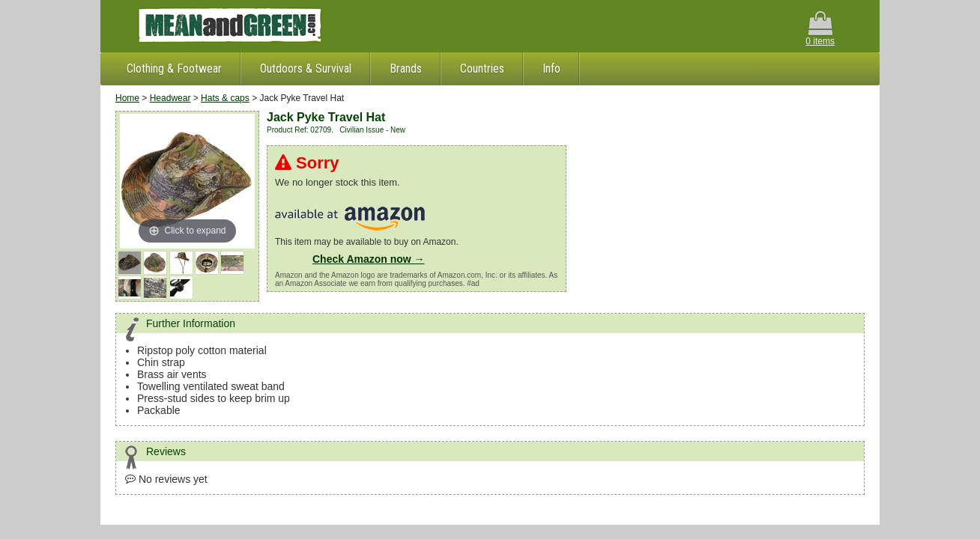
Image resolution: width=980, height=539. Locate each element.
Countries (482, 68)
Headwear (170, 98)
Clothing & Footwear (174, 68)
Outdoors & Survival (306, 68)
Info (551, 68)
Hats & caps (225, 98)
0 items (820, 29)
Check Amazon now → (369, 259)
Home (127, 98)
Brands (406, 68)
